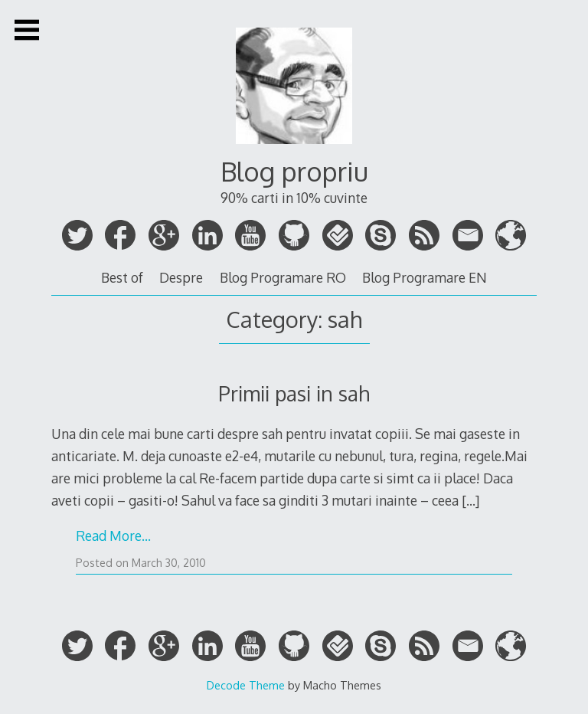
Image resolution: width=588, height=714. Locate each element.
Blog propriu (294, 171)
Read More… (113, 535)
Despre (181, 277)
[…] (470, 500)
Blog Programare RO (283, 277)
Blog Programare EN (425, 277)
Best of (122, 277)
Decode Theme (246, 685)
